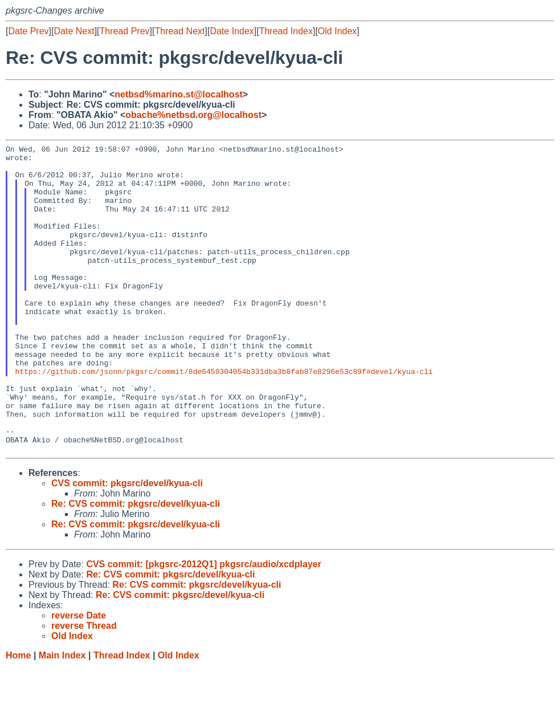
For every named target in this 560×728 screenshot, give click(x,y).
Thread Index (286, 31)
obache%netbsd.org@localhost (193, 115)
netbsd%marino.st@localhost (179, 94)
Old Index (337, 31)
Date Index (232, 31)
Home (18, 717)
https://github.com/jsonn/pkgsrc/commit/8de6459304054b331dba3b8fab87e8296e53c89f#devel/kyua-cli (224, 417)
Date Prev (28, 31)
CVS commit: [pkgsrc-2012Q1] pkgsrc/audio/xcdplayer (204, 626)
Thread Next (179, 31)
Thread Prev (125, 31)
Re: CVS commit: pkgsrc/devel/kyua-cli (136, 565)
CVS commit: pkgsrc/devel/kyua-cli (127, 545)
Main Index (62, 717)
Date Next (74, 31)
